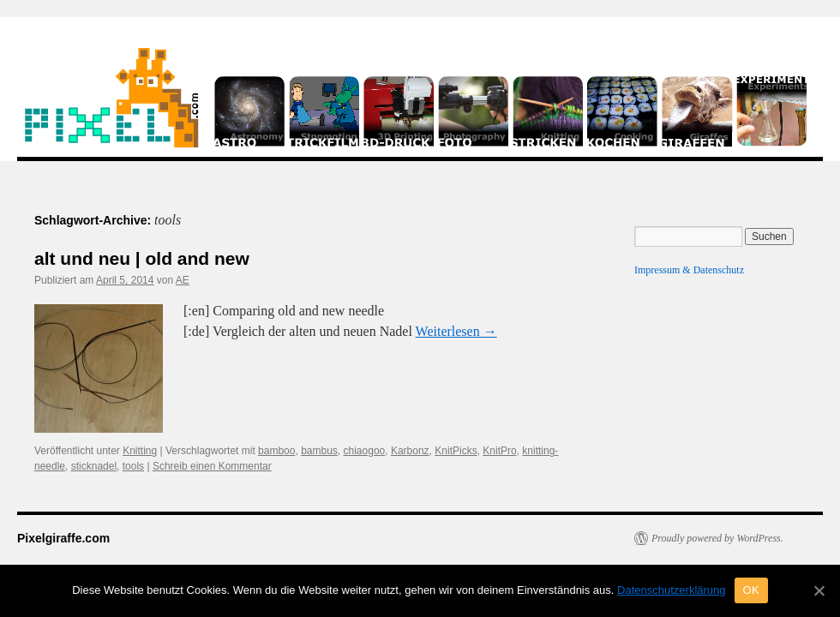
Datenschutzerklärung (671, 590)
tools (133, 466)
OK (751, 590)
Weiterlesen (456, 331)
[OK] (819, 590)
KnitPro (499, 451)
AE (183, 280)
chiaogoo (365, 451)
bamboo (276, 451)
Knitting (140, 451)
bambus (319, 451)
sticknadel (94, 466)
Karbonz (410, 451)
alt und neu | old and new (142, 258)
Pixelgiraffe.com (63, 538)
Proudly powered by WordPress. (717, 538)
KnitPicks (456, 451)
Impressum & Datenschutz (689, 270)
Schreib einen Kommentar (212, 466)
